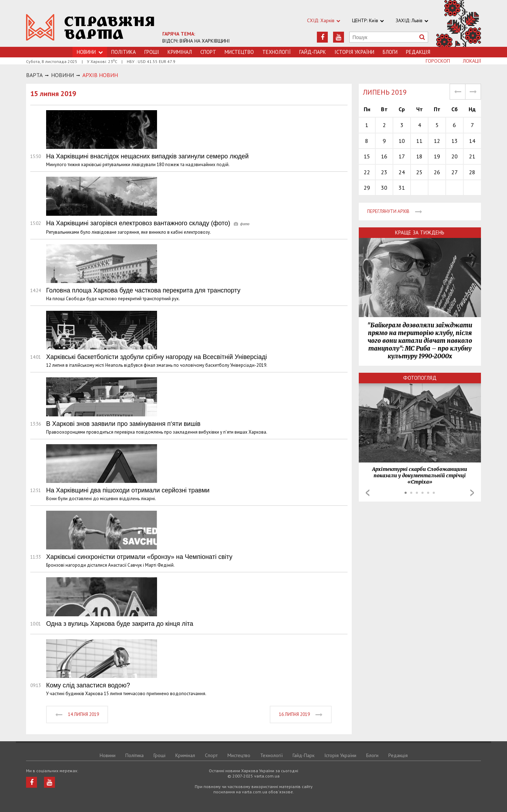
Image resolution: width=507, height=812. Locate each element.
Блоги (390, 52)
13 (455, 141)
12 (437, 141)
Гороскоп (438, 61)
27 (455, 172)
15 (367, 156)
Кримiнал (180, 52)
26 (437, 172)
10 (402, 141)
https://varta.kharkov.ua (90, 27)
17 (402, 156)
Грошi (152, 52)
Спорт (208, 52)
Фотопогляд (420, 378)
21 (472, 156)
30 (384, 188)
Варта (34, 75)
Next (472, 493)
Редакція (418, 52)
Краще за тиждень (420, 232)
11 (419, 141)
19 (437, 156)
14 (472, 141)
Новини (108, 755)
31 (402, 188)
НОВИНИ (62, 75)
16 (384, 156)
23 (384, 172)
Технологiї (277, 52)
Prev (368, 493)
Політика (124, 52)
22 (367, 172)
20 (455, 156)
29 (367, 188)
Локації (472, 61)
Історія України (354, 52)
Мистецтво (239, 52)
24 (402, 172)
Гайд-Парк (313, 52)
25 (419, 172)
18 (419, 156)
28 (472, 172)
